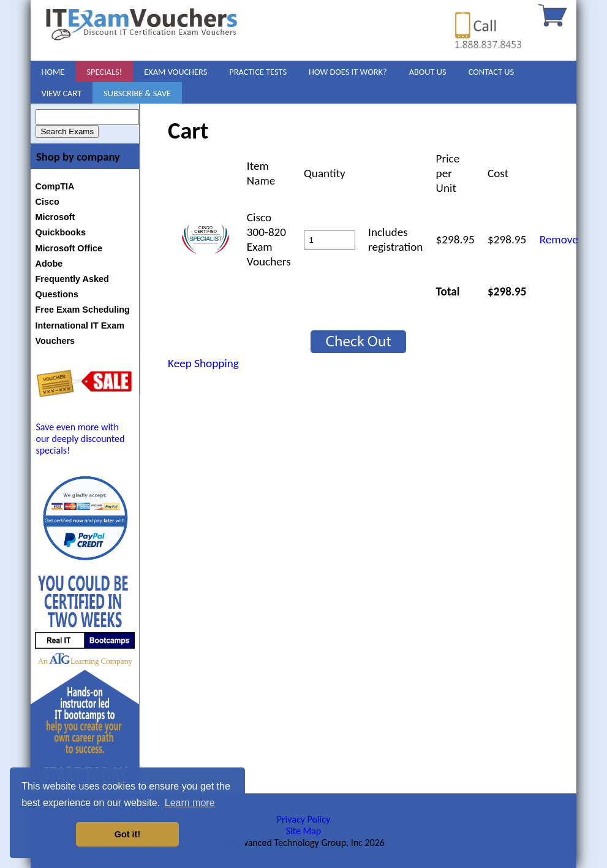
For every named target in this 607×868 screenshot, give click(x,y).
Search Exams (67, 131)
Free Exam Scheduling (83, 310)
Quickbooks (61, 232)
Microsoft (55, 217)
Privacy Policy (304, 819)
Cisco (47, 202)
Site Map (304, 831)
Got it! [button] (127, 834)
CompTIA (55, 186)
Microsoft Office (69, 248)
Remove (559, 239)
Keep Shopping (203, 363)
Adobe (49, 264)
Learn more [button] (190, 803)
